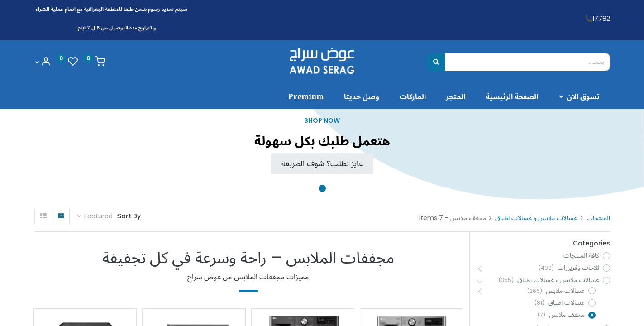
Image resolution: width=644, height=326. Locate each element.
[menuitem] (512, 96)
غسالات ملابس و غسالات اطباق (536, 218)
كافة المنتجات (581, 256)
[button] (95, 216)
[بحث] (436, 62)
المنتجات (598, 218)
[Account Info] (43, 62)
